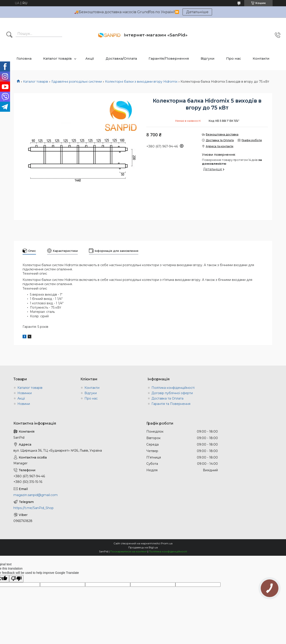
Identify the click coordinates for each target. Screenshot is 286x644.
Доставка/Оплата (121, 58)
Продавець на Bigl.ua (143, 547)
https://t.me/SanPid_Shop (34, 508)
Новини (24, 404)
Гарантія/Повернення (169, 58)
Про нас (234, 58)
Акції (90, 58)
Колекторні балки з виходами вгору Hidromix (141, 82)
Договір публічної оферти (172, 393)
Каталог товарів (57, 58)
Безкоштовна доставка (222, 134)
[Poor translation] (16, 579)
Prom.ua (167, 543)
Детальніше (197, 12)
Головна (24, 58)
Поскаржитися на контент (128, 551)
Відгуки (208, 58)
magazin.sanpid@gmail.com (36, 495)
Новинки (25, 393)
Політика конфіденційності (173, 388)
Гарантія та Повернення (171, 404)
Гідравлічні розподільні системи (77, 82)
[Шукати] (9, 35)
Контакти (261, 58)
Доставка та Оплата (167, 398)
